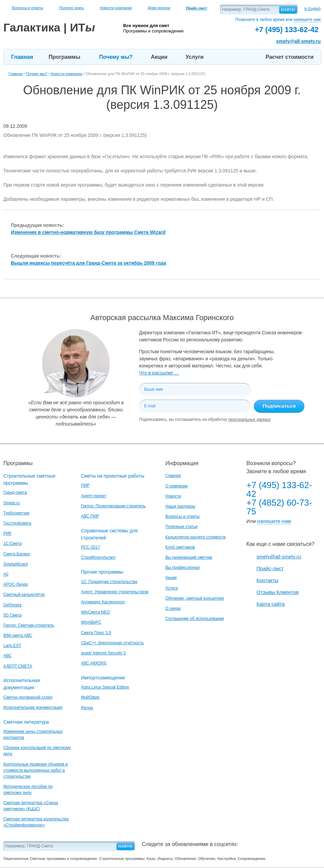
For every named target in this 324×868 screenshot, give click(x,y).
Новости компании (116, 8)
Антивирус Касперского (103, 602)
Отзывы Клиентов (278, 592)
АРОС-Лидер (16, 584)
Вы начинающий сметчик (189, 557)
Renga (87, 708)
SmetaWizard (16, 564)
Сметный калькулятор (24, 595)
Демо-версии (159, 8)
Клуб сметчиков (180, 547)
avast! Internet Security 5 (103, 653)
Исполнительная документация (33, 707)
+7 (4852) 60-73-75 (279, 507)
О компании (177, 486)
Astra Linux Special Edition (105, 687)
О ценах (173, 608)
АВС (7, 656)
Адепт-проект (94, 496)
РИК (7, 533)
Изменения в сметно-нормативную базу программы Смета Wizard (88, 232)
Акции (159, 57)
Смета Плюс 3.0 (96, 633)
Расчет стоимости (290, 57)
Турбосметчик (16, 513)
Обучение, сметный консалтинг (195, 598)
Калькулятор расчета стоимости (196, 537)
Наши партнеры (180, 506)
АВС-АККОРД (94, 663)
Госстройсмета (17, 523)
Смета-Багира (17, 554)
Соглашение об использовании (195, 619)
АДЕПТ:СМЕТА (18, 666)
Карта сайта (271, 604)
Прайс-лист (270, 568)
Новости (173, 496)
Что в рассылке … (159, 373)
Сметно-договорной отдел (28, 697)
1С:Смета (12, 544)
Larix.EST (12, 646)
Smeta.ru (12, 503)
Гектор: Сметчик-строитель (29, 625)
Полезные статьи (181, 527)
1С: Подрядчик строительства (109, 582)
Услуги (195, 57)
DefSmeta (12, 605)
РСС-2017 (90, 547)
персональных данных (249, 419)
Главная (22, 57)
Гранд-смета (15, 492)
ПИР (85, 485)
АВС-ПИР (90, 516)
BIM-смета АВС (18, 635)
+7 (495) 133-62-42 (279, 489)
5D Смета (12, 615)
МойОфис (90, 697)
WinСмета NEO (95, 612)
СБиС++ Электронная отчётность (113, 643)
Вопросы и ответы (28, 8)
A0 (6, 574)
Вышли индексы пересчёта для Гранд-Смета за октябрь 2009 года (88, 263)
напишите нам (307, 20)
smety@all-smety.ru (298, 41)
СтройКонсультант (98, 557)
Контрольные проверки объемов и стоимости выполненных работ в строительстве (36, 770)
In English (313, 8)
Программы (64, 57)
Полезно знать (72, 8)
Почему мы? (116, 57)
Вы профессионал (183, 568)
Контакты (267, 580)
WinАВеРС (91, 622)
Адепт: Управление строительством (115, 592)
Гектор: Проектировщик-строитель (113, 506)
